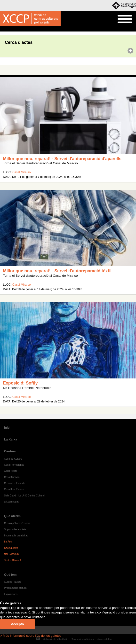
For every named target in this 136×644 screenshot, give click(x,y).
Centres (10, 451)
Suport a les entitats (15, 530)
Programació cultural (16, 588)
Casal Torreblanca (14, 465)
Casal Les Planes (14, 489)
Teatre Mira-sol (12, 560)
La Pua (8, 542)
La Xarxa (11, 439)
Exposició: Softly (20, 383)
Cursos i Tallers (13, 582)
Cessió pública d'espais (17, 523)
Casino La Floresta (15, 483)
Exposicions (11, 594)
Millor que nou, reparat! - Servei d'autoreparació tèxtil (57, 271)
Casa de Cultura (13, 459)
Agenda (13, 29)
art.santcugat (11, 502)
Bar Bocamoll (12, 554)
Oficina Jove (11, 548)
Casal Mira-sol (22, 172)
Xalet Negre (11, 471)
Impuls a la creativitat (16, 536)
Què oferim (12, 516)
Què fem (10, 575)
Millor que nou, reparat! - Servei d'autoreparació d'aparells (62, 159)
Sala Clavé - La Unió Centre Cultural (24, 496)
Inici (3, 29)
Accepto (17, 624)
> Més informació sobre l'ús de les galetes (31, 636)
